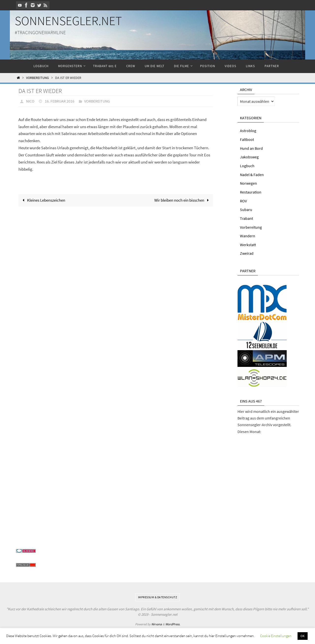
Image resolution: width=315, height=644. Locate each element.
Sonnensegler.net (68, 21)
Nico (30, 101)
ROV (243, 200)
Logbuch (247, 165)
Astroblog (248, 131)
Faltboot (247, 139)
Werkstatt (248, 243)
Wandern (248, 235)
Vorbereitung (38, 78)
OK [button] (303, 636)
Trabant (246, 217)
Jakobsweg (249, 157)
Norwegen (248, 182)
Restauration (251, 191)
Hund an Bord (251, 148)
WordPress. (173, 622)
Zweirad (247, 252)
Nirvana (157, 622)
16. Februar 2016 (60, 101)
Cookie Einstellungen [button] (276, 636)
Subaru (246, 209)
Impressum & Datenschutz (158, 595)
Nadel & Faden (252, 174)
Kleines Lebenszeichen (43, 200)
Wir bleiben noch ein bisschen (183, 200)
